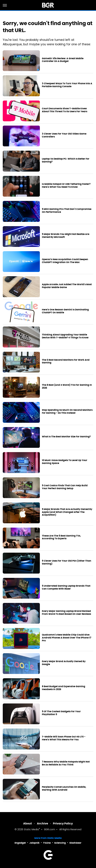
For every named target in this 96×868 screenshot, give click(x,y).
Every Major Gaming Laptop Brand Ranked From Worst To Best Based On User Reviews (66, 613)
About (28, 823)
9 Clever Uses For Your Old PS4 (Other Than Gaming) (67, 562)
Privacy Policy (63, 823)
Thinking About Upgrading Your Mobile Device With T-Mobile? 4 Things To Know (65, 336)
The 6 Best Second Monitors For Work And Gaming (66, 361)
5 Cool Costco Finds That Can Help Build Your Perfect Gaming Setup (65, 487)
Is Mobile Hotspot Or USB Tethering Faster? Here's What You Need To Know (66, 186)
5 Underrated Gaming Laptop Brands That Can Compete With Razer (66, 587)
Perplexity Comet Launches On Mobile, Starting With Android (64, 788)
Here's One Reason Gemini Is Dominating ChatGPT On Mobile (65, 311)
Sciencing (60, 843)
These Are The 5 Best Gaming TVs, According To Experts (61, 537)
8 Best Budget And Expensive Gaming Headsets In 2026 (64, 688)
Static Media (31, 830)
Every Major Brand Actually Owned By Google (64, 663)
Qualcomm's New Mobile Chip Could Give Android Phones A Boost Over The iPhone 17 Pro (67, 638)
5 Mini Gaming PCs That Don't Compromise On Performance (67, 211)
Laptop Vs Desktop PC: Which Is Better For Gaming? (66, 160)
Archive (43, 823)
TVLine (47, 843)
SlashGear (75, 843)
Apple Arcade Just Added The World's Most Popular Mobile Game (67, 286)
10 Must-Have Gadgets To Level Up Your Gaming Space (65, 462)
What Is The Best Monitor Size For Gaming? (66, 437)
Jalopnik (34, 843)
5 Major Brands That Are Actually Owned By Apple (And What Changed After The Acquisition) (67, 512)
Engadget (20, 843)
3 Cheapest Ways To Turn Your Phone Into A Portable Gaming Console (67, 85)
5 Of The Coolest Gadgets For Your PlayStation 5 (61, 713)
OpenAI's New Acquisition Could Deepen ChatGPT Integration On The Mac (65, 261)
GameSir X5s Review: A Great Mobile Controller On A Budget (63, 60)
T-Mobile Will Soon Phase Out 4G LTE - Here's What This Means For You (64, 738)
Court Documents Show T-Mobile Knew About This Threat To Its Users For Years (65, 110)
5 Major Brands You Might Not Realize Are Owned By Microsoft (66, 236)
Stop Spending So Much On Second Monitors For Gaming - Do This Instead (67, 412)
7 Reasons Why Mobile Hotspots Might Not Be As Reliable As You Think (66, 763)
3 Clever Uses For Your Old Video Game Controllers (64, 135)
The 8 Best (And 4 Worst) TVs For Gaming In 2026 (67, 386)
